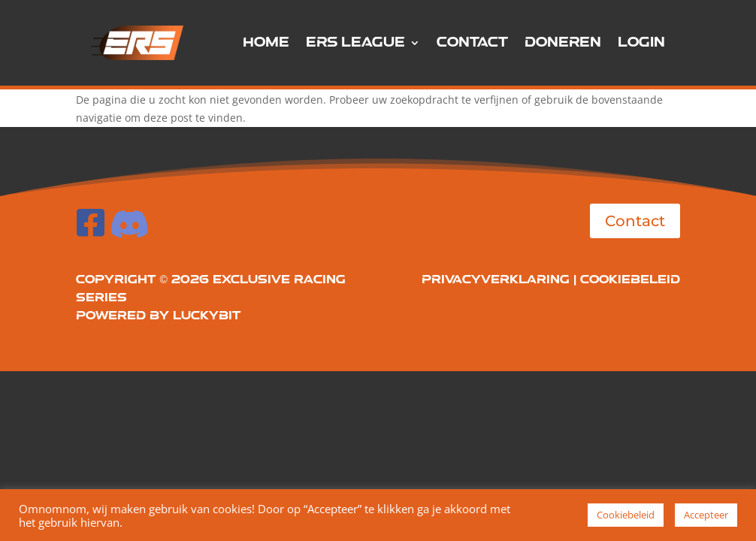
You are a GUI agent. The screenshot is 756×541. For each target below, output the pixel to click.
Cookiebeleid (630, 280)
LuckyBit (207, 316)
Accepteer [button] (706, 515)
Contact (472, 43)
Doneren (563, 43)
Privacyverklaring (496, 280)
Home (266, 43)
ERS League (355, 43)
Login (641, 43)
